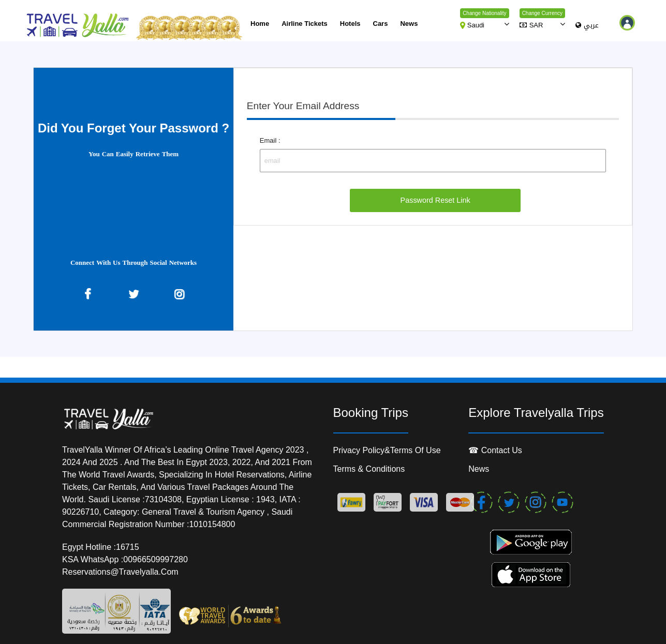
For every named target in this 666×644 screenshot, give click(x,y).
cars (381, 24)
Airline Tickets (305, 24)
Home (260, 24)
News (409, 24)
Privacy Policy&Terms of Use (387, 450)
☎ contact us (495, 450)
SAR (531, 25)
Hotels (350, 24)
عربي (587, 26)
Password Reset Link (435, 200)
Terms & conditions (369, 469)
